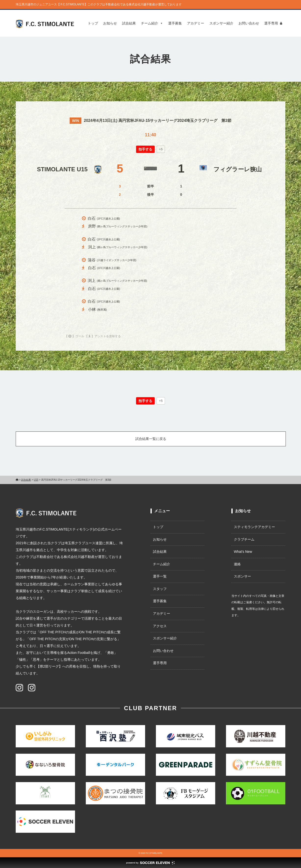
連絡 (237, 564)
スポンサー (242, 576)
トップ (93, 23)
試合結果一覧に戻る (151, 439)
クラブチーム (244, 539)
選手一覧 (160, 576)
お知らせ (110, 23)
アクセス (160, 626)
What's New (243, 552)
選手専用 (271, 23)
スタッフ (160, 589)
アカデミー (196, 23)
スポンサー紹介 (221, 23)
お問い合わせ (249, 23)
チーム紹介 (152, 23)
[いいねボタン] (145, 149)
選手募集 (175, 23)
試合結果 (129, 23)
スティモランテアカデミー (254, 527)
